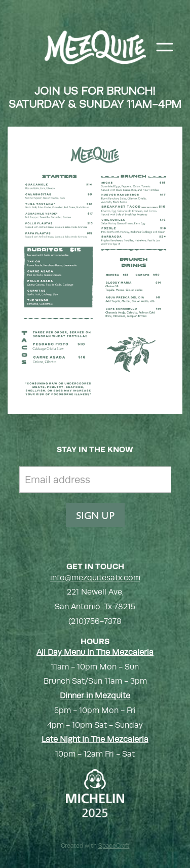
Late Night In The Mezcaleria (95, 739)
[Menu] (165, 47)
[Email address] (95, 480)
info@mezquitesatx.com (95, 578)
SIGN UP (95, 515)
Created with (95, 846)
